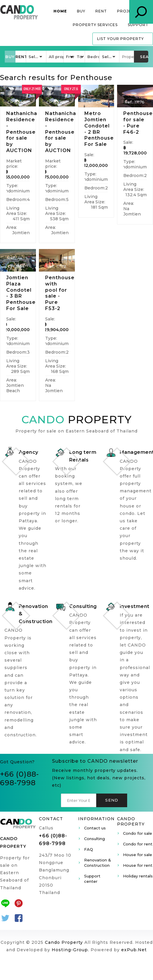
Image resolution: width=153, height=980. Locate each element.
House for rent (138, 865)
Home (60, 11)
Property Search (141, 12)
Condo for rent (138, 844)
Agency (29, 452)
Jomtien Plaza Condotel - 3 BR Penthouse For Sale (21, 293)
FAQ (89, 849)
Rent (101, 11)
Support (138, 25)
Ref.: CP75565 (16, 98)
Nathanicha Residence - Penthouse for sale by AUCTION (22, 132)
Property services (95, 25)
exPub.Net (134, 950)
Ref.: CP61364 (16, 262)
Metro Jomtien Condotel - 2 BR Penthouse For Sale (99, 129)
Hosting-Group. (70, 950)
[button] (10, 57)
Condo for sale (138, 833)
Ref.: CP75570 (55, 98)
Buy (81, 11)
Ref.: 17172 (56, 266)
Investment (135, 606)
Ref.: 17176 (134, 102)
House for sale (138, 855)
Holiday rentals (138, 876)
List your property (120, 39)
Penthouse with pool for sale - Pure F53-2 (60, 293)
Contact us (95, 828)
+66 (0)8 (16, 774)
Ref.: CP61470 (99, 102)
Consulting (83, 606)
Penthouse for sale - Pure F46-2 (138, 123)
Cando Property (64, 942)
